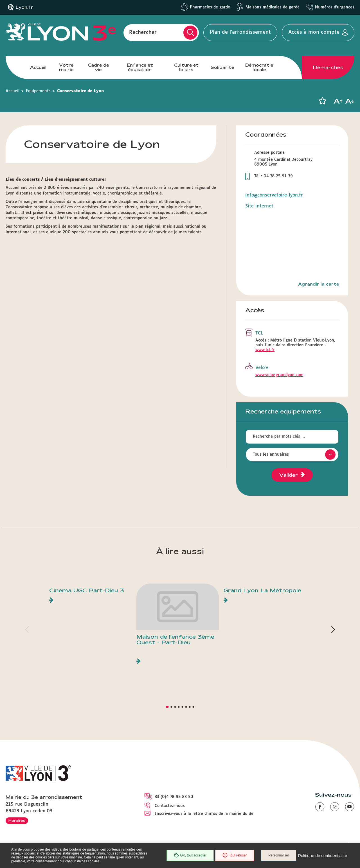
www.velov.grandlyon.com (279, 375)
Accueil (38, 67)
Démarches (328, 67)
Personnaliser (279, 855)
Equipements (38, 91)
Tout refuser (235, 855)
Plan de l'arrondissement (240, 32)
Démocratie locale (259, 67)
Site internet (259, 206)
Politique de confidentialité (323, 855)
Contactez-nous (170, 806)
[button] (322, 101)
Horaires (17, 820)
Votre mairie (66, 67)
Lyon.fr (24, 7)
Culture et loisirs (186, 67)
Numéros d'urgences (335, 7)
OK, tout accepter (190, 855)
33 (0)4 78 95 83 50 (174, 797)
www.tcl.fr (265, 350)
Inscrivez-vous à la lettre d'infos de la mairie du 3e (204, 814)
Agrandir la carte (319, 284)
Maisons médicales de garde (273, 7)
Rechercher (143, 32)
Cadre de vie (98, 67)
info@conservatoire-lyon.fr (274, 195)
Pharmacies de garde (210, 7)
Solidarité (222, 67)
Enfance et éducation (140, 67)
